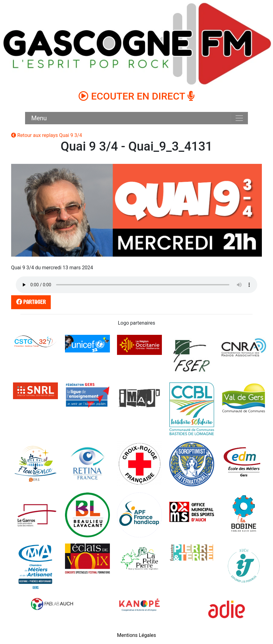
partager (30, 302)
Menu (39, 118)
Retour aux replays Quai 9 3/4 (47, 135)
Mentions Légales (136, 635)
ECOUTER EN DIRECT (136, 96)
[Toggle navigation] (239, 118)
